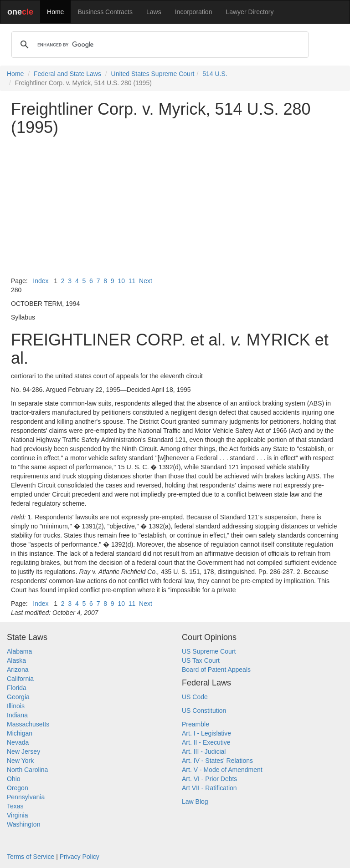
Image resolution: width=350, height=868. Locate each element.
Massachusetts (28, 724)
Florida (17, 688)
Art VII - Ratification (209, 788)
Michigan (20, 733)
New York (20, 761)
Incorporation (194, 12)
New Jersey (23, 751)
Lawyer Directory (250, 12)
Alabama (19, 651)
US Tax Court (201, 660)
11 (132, 281)
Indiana (17, 715)
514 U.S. (215, 74)
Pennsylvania (26, 797)
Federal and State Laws (67, 74)
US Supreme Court (209, 651)
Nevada (18, 742)
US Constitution (204, 711)
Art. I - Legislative (206, 733)
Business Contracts (105, 12)
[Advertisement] (175, 206)
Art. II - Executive (206, 742)
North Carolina (27, 770)
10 (121, 281)
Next (146, 281)
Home (55, 12)
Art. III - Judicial (204, 751)
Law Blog (195, 802)
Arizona (18, 670)
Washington (23, 824)
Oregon (18, 788)
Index (41, 281)
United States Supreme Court (153, 74)
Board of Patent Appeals (216, 670)
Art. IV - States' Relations (217, 761)
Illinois (16, 706)
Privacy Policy (80, 857)
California (20, 679)
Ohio (14, 779)
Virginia (17, 815)
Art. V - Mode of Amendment (222, 770)
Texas (15, 806)
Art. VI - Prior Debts (209, 779)
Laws (154, 12)
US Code (195, 697)
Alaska (16, 660)
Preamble (196, 724)
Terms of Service (31, 857)
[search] (159, 45)
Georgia (18, 697)
